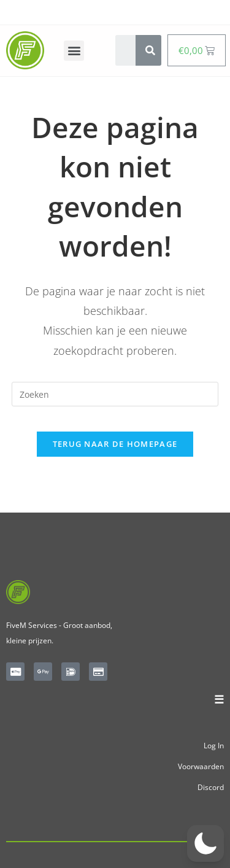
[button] (74, 51)
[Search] (151, 50)
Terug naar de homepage (115, 444)
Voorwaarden (201, 766)
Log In (214, 746)
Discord (211, 787)
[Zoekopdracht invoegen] (115, 394)
